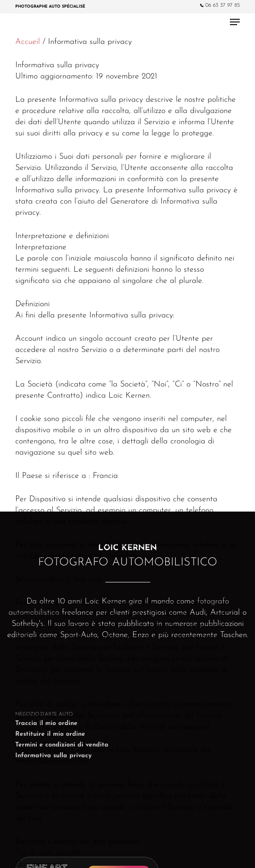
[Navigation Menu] (235, 22)
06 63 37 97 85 (220, 6)
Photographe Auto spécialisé (50, 7)
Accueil (28, 42)
